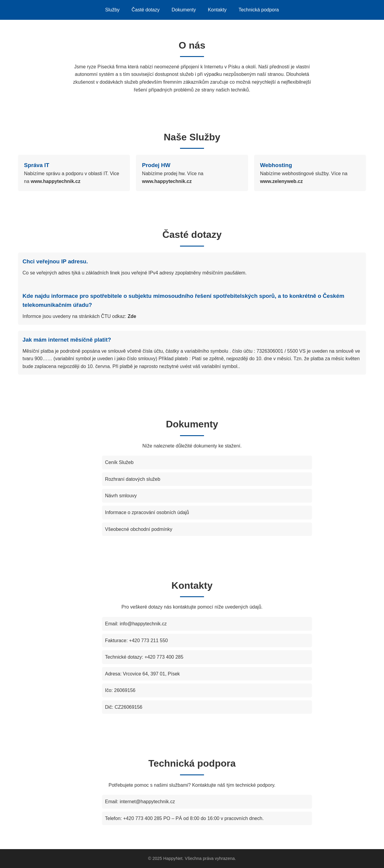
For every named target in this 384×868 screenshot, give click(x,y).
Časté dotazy (146, 10)
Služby (112, 10)
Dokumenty (184, 10)
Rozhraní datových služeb (133, 479)
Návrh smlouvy (121, 496)
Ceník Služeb (119, 462)
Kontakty (217, 10)
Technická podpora (259, 10)
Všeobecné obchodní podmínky (139, 529)
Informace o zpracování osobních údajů (147, 512)
